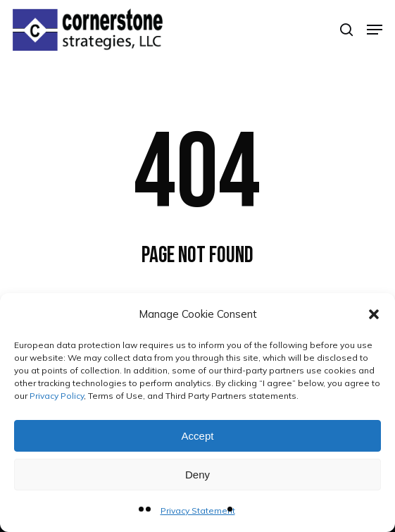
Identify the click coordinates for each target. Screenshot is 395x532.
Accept (198, 436)
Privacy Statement (198, 511)
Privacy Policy (57, 396)
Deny (197, 475)
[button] (374, 314)
